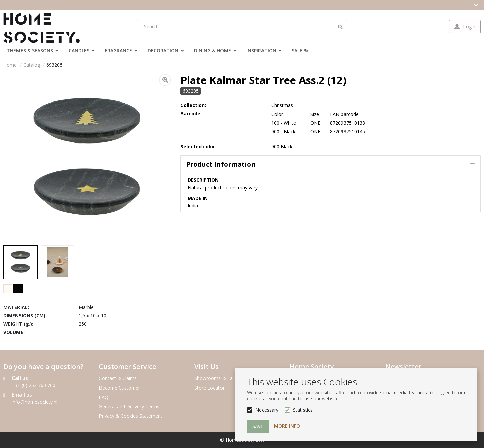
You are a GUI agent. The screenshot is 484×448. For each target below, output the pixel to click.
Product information (221, 164)
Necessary (267, 410)
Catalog (32, 65)
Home (10, 65)
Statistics (303, 410)
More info (287, 426)
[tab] (331, 164)
